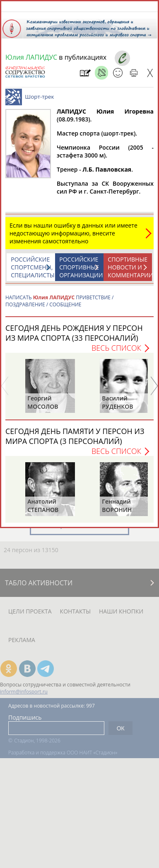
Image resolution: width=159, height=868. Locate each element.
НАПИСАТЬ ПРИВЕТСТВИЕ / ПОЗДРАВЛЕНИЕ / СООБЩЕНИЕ (60, 305)
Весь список (116, 352)
